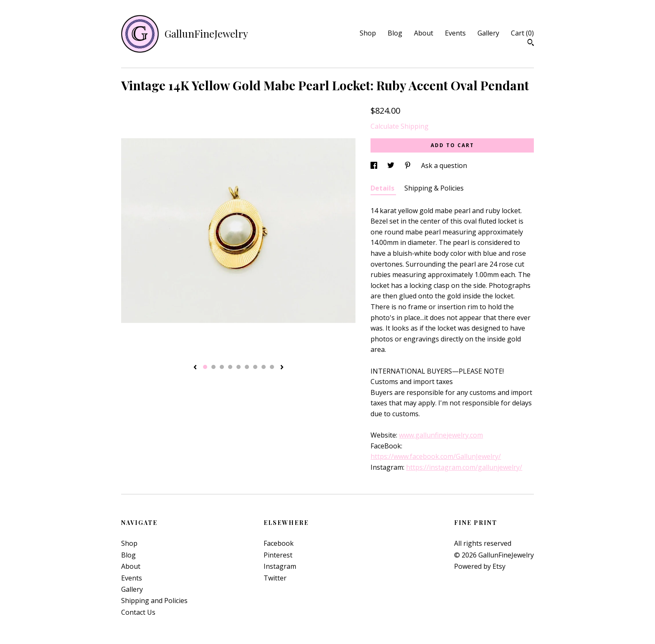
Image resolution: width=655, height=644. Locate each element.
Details (383, 188)
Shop (368, 33)
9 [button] (272, 367)
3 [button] (222, 367)
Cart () (522, 33)
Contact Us (138, 612)
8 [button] (264, 367)
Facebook (279, 543)
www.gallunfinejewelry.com (441, 435)
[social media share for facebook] (375, 165)
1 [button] (205, 367)
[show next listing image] (282, 368)
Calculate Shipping (400, 126)
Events (455, 33)
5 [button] (239, 367)
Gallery (488, 33)
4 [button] (230, 367)
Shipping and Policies (154, 601)
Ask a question (444, 165)
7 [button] (255, 367)
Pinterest (278, 555)
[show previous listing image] (195, 368)
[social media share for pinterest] (409, 165)
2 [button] (213, 367)
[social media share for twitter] (392, 165)
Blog (395, 33)
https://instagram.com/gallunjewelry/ (464, 467)
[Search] (531, 43)
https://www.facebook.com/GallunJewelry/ (436, 456)
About (424, 33)
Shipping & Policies (434, 188)
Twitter (275, 578)
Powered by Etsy (480, 566)
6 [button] (247, 367)
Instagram (280, 566)
